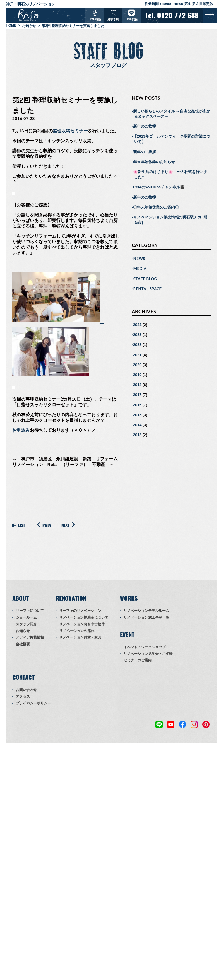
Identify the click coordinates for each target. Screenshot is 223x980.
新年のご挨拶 (145, 127)
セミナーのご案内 (138, 660)
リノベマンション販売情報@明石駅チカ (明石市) (170, 220)
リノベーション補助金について (84, 618)
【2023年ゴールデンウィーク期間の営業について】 (172, 139)
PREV (43, 525)
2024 (137, 325)
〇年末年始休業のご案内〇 (156, 207)
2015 (137, 415)
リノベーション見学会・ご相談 (148, 654)
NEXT (69, 525)
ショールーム (26, 618)
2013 (137, 435)
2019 (137, 375)
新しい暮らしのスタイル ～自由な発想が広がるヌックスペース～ (172, 114)
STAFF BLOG (145, 279)
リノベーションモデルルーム (146, 611)
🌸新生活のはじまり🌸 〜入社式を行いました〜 (170, 175)
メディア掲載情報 (30, 638)
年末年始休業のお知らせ (154, 162)
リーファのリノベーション (80, 611)
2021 (137, 355)
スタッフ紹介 (26, 624)
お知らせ (23, 631)
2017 (137, 395)
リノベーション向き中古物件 (82, 624)
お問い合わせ (26, 690)
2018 (137, 385)
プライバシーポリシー (33, 703)
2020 (137, 365)
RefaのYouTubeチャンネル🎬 (159, 187)
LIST (19, 526)
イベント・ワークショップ (145, 647)
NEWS (139, 259)
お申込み (21, 430)
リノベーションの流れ (77, 631)
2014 (137, 425)
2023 (137, 335)
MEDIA (140, 269)
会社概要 (23, 644)
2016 (137, 405)
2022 (137, 345)
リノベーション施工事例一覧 (146, 618)
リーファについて (30, 611)
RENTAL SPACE (148, 289)
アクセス (23, 697)
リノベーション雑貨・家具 (80, 638)
